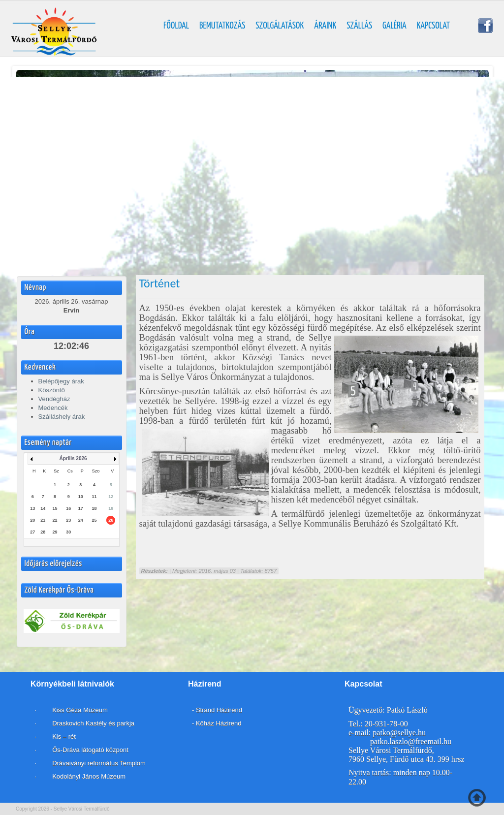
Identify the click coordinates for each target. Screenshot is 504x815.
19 (111, 508)
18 (94, 508)
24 (81, 520)
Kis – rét (63, 737)
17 (81, 508)
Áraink (325, 26)
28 (43, 532)
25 (94, 520)
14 (43, 508)
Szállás (359, 26)
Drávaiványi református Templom (99, 763)
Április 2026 (73, 458)
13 (32, 508)
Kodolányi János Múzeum (89, 776)
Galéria (394, 26)
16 (68, 508)
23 (68, 520)
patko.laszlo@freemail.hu (411, 741)
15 (55, 508)
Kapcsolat (434, 26)
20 (32, 520)
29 (55, 532)
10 (81, 497)
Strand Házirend (219, 710)
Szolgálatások (280, 26)
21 (43, 520)
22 (55, 520)
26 (111, 520)
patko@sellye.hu (399, 733)
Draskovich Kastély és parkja (94, 723)
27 (32, 532)
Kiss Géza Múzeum (79, 710)
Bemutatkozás (222, 26)
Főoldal (176, 26)
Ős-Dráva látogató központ (90, 750)
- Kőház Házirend (217, 723)
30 (68, 532)
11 (94, 497)
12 (111, 497)
